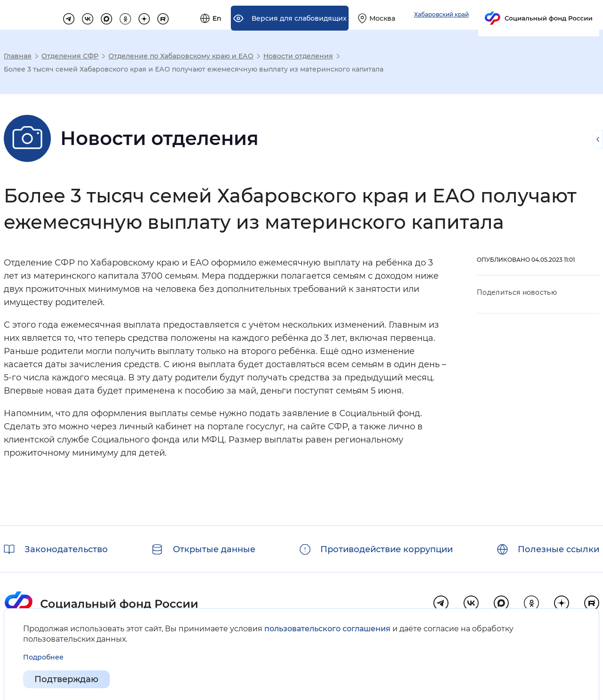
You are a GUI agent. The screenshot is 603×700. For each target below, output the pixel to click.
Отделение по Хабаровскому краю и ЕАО (181, 56)
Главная (18, 56)
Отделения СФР (70, 56)
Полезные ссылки (558, 549)
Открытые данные (214, 549)
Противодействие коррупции (387, 549)
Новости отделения (298, 56)
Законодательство (66, 549)
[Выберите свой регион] (481, 15)
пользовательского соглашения (327, 629)
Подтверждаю (66, 679)
